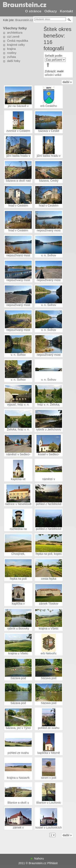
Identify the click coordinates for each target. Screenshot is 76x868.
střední (49, 75)
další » (67, 82)
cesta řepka (49, 579)
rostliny (12, 53)
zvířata (11, 57)
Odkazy (51, 11)
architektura (15, 33)
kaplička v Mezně (49, 753)
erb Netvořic (49, 653)
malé (60, 71)
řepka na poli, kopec (49, 554)
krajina (11, 49)
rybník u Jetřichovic (49, 429)
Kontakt (66, 11)
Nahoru (39, 858)
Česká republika (18, 41)
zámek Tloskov (49, 604)
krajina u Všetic (49, 628)
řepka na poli (18, 579)
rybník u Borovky (18, 628)
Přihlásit (52, 863)
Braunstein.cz (24, 20)
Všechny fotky (15, 28)
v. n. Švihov (49, 255)
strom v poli (49, 778)
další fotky (14, 61)
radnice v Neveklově (18, 504)
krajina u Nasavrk (18, 778)
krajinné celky (16, 45)
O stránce (33, 11)
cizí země (13, 37)
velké (58, 75)
